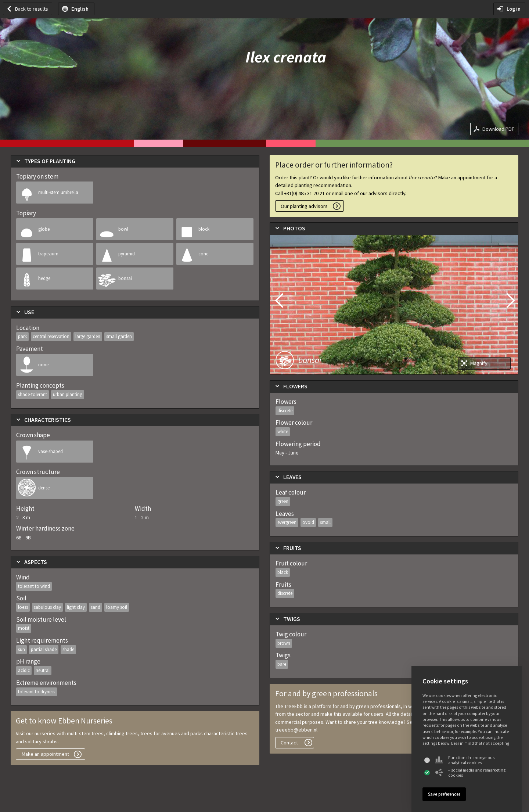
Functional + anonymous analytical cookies (465, 760)
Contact (289, 743)
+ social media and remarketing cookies (470, 773)
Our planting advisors (304, 206)
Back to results (32, 9)
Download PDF (498, 129)
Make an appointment (45, 754)
